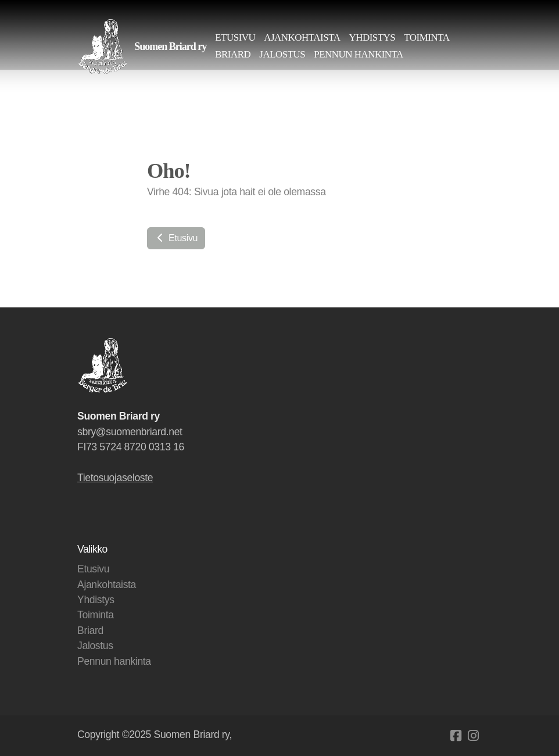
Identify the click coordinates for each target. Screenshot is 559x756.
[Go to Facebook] (456, 736)
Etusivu (176, 238)
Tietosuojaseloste (115, 478)
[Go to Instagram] (473, 736)
